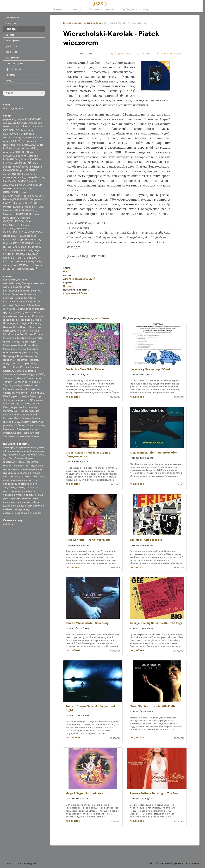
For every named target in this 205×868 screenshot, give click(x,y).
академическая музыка (30, 447)
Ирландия (9, 323)
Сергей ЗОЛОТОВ (29, 240)
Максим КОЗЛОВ (13, 207)
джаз (14, 108)
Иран (38, 320)
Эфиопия (20, 400)
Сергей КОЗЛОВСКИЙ (16, 243)
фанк (35, 498)
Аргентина (37, 283)
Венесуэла (20, 301)
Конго (34, 422)
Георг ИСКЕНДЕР (27, 170)
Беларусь (24, 291)
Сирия (17, 433)
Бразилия (30, 294)
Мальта (8, 411)
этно (22, 108)
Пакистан (22, 360)
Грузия (7, 312)
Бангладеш (10, 291)
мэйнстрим (33, 462)
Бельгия (36, 291)
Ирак (30, 320)
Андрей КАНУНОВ (14, 141)
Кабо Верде (21, 327)
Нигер (34, 429)
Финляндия (32, 389)
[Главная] (101, 4)
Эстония (8, 400)
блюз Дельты (22, 455)
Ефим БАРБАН (23, 185)
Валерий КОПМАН (32, 159)
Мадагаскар (31, 407)
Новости (76, 9)
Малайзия (24, 345)
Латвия (38, 338)
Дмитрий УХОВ (35, 178)
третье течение (21, 498)
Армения (8, 287)
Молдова (33, 349)
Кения (35, 404)
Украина (8, 389)
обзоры (78, 23)
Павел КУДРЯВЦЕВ (14, 236)
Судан (33, 374)
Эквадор (35, 396)
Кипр (6, 407)
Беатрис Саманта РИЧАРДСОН (22, 261)
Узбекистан (31, 385)
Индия (7, 320)
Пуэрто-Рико (11, 367)
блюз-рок (37, 455)
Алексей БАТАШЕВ (25, 126)
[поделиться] (120, 54)
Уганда (18, 385)
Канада (34, 331)
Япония (36, 436)
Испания (35, 323)
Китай (7, 334)
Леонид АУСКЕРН (33, 196)
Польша (16, 364)
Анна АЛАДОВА (26, 145)
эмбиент (8, 509)
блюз (6, 108)
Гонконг (29, 309)
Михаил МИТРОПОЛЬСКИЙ (20, 210)
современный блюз (23, 491)
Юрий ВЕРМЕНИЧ (14, 258)
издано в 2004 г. (93, 23)
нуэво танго (21, 469)
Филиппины (23, 436)
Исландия (23, 323)
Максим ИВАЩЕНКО (25, 203)
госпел (7, 466)
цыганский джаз (13, 506)
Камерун (23, 331)
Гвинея (36, 418)
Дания (16, 312)
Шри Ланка (20, 411)
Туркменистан (30, 382)
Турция (8, 385)
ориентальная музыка (27, 473)
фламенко (9, 502)
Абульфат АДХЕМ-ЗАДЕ (27, 119)
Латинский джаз (25, 458)
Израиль (37, 316)
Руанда (8, 433)
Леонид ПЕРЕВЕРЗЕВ (16, 199)
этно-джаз (35, 513)
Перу (6, 364)
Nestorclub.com (192, 863)
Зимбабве (25, 316)
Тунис (17, 382)
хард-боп (33, 502)
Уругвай (19, 389)
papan (7, 119)
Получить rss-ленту (136, 9)
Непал (7, 352)
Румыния (35, 367)
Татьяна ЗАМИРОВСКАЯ (18, 250)
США (41, 374)
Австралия (10, 280)
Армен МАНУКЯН (27, 148)
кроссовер (10, 484)
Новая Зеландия (27, 356)
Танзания (9, 436)
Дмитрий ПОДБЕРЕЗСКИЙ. (80, 279)
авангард (9, 447)
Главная (58, 9)
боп (11, 458)
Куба (13, 338)
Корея (29, 334)
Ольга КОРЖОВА (32, 232)
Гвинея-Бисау (11, 422)
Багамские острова (15, 415)
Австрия (22, 280)
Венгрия (8, 301)
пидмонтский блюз (32, 476)
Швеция (24, 396)
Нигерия (17, 352)
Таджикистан (31, 433)
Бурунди (8, 298)
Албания (34, 411)
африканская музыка (16, 451)
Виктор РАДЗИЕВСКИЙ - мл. (20, 163)
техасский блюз (13, 495)
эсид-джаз (22, 509)
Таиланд (8, 378)
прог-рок (32, 480)
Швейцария (10, 396)
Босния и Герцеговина (17, 404)
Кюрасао (16, 407)
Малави (40, 425)
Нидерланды (31, 352)
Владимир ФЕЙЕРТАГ (16, 167)
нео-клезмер (21, 466)
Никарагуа (9, 356)
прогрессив (25, 484)
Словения (22, 374)
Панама (34, 360)
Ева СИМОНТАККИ (14, 181)
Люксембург (28, 342)
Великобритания (25, 298)
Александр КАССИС (15, 123)
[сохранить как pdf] (170, 54)
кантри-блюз (11, 476)
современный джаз (15, 513)
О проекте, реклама (102, 9)
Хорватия (22, 393)
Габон (30, 305)
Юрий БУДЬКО (29, 254)
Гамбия (26, 418)
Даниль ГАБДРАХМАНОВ (18, 265)
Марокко (9, 349)
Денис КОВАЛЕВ (13, 174)
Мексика (21, 349)
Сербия (19, 371)
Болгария (17, 294)
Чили (40, 393)
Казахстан (36, 327)
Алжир (26, 283)
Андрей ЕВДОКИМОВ (29, 137)
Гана (38, 305)
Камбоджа (10, 331)
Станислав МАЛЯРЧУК (26, 247)
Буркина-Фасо (12, 418)
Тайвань (20, 378)
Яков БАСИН (33, 258)
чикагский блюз (34, 506)
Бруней (32, 415)
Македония (10, 345)
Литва (16, 342)
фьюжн (21, 502)
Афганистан (22, 287)
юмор (10, 81)
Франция (9, 393)
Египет (25, 422)
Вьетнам (20, 305)
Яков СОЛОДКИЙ (27, 269)
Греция (40, 309)
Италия (8, 327)
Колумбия (18, 334)
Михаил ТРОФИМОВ (15, 214)
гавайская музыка (14, 462)
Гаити (7, 309)
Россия (25, 367)
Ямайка (38, 400)
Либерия (20, 425)
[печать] (143, 54)
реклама (8, 524)
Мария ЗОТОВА (34, 207)
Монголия (23, 429)
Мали (35, 345)
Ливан (7, 342)
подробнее (73, 397)
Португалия (29, 364)
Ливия (30, 425)
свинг (29, 487)
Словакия (9, 374)
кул (5, 458)
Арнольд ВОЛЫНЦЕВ (16, 152)
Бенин (7, 294)
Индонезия (19, 320)
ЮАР (30, 400)
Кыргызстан (25, 338)
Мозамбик (9, 429)
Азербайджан (12, 283)
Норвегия (9, 360)
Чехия (32, 393)
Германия (17, 309)
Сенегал (8, 371)
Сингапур (31, 371)
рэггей (20, 487)
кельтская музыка (14, 480)
